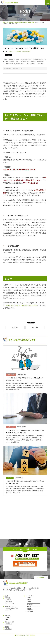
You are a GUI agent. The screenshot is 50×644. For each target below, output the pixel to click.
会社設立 (29, 598)
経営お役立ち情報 (27, 22)
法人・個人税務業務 (17, 52)
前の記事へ (35, 327)
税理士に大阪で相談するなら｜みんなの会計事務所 (13, 22)
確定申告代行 (30, 605)
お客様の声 (8, 600)
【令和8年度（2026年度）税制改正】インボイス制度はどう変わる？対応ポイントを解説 (25, 379)
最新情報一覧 (9, 624)
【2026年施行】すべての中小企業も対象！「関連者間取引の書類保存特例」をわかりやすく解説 (25, 432)
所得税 (33, 22)
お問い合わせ (8, 629)
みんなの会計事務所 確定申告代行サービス (22, 305)
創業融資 (29, 601)
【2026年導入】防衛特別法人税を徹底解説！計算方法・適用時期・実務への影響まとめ (25, 482)
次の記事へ (15, 327)
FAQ (7, 619)
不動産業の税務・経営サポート (34, 603)
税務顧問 (29, 600)
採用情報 (7, 627)
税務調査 (29, 608)
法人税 (10, 478)
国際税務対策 (30, 610)
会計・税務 (11, 375)
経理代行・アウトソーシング (33, 606)
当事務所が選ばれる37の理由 (12, 608)
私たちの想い (9, 610)
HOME (6, 596)
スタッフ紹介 (9, 602)
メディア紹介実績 (10, 603)
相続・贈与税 (30, 612)
